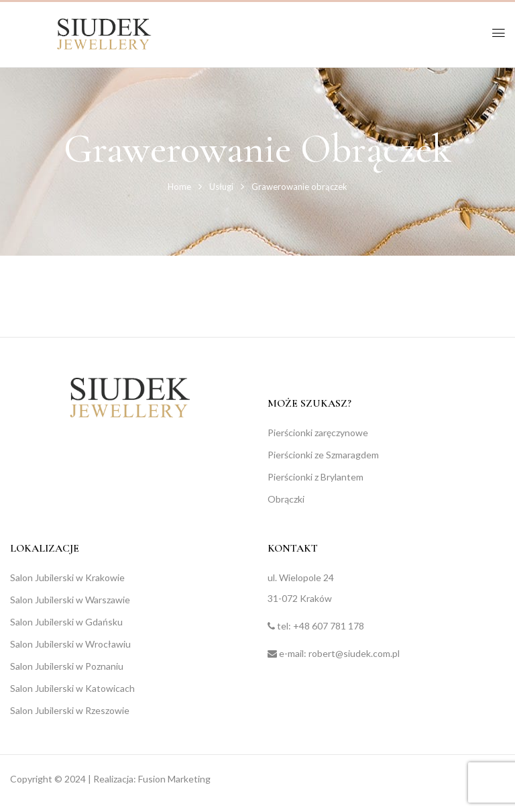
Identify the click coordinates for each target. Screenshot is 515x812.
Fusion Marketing (174, 779)
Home (179, 187)
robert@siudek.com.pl (354, 653)
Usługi (221, 187)
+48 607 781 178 (329, 626)
